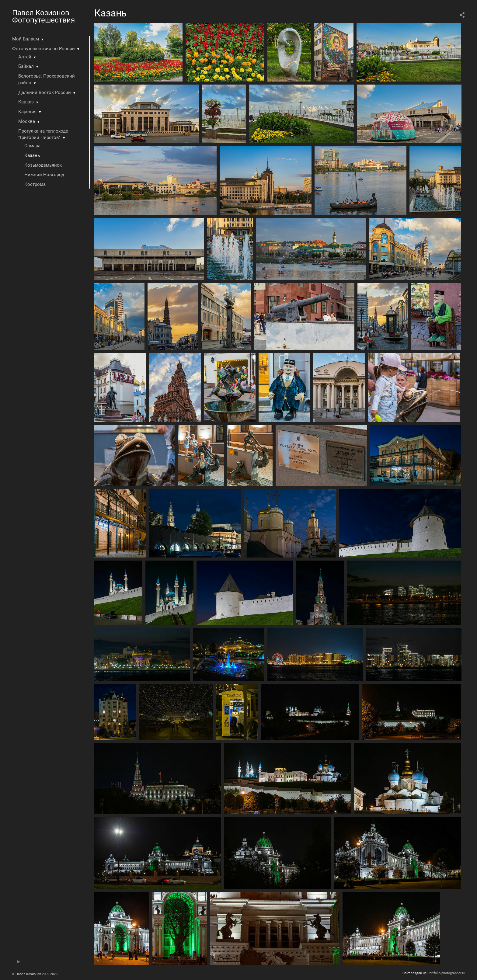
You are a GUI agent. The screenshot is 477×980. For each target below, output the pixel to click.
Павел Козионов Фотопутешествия (44, 16)
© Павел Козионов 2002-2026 (35, 974)
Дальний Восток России (45, 92)
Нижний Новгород (44, 175)
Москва (27, 121)
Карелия (27, 112)
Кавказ (26, 102)
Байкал (26, 66)
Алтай (25, 57)
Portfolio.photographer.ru (446, 973)
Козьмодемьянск (43, 165)
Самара (32, 146)
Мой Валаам (26, 39)
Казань (32, 155)
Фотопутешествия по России (44, 49)
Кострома (35, 184)
